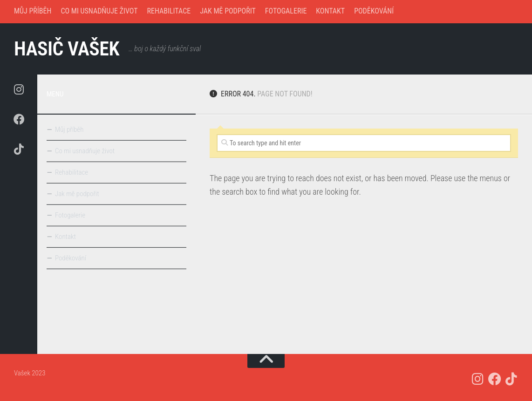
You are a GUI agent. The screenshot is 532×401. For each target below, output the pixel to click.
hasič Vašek (67, 49)
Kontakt (330, 11)
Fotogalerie (286, 11)
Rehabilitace (169, 11)
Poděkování (374, 11)
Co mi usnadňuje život (99, 11)
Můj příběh (33, 11)
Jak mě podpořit (228, 11)
